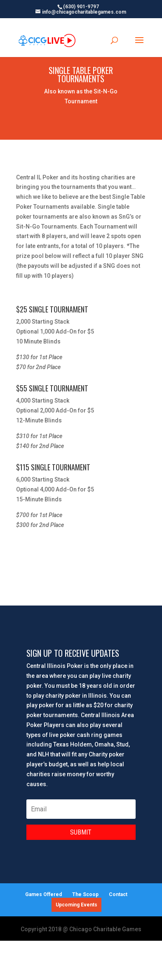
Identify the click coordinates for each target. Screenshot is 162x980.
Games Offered (43, 894)
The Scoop (85, 894)
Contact (118, 894)
